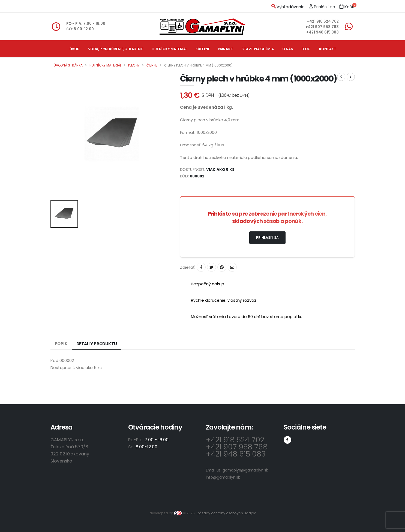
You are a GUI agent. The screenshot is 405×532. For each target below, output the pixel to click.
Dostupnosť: (63, 368)
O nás (288, 49)
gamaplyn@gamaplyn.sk (245, 470)
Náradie (226, 49)
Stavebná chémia (258, 49)
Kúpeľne (203, 49)
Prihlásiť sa (267, 238)
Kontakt (328, 49)
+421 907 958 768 (322, 27)
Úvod (75, 49)
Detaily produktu (97, 344)
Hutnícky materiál (169, 49)
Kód (54, 360)
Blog (306, 49)
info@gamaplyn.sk (223, 477)
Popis (61, 344)
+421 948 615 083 (322, 32)
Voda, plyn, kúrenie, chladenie (116, 49)
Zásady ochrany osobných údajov (226, 513)
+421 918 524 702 (323, 21)
